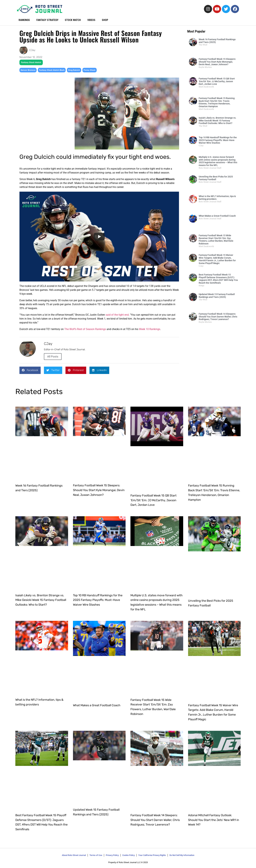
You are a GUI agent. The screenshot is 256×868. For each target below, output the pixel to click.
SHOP (105, 20)
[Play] (99, 237)
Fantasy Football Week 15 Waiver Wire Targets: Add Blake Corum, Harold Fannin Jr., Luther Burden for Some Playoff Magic (217, 259)
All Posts (53, 356)
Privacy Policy (112, 855)
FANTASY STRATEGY (47, 20)
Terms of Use (96, 855)
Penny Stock (90, 70)
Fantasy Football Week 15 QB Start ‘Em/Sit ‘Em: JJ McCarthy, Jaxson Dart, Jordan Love (217, 81)
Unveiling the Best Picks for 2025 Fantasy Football (216, 178)
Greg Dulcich (74, 70)
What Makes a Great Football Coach (217, 216)
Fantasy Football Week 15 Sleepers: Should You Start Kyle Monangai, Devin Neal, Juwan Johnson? (217, 62)
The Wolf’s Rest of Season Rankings (85, 329)
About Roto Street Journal (74, 855)
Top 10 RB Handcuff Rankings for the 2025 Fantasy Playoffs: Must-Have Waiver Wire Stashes (218, 140)
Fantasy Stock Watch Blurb (52, 70)
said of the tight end (117, 315)
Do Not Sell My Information (182, 855)
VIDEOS (92, 20)
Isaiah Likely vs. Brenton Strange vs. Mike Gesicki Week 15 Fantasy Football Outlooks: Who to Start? (217, 121)
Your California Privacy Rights (152, 855)
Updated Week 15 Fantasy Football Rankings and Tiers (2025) (217, 296)
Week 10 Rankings (150, 329)
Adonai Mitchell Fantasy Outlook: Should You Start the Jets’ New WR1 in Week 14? (214, 820)
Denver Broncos (28, 70)
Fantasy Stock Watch (31, 62)
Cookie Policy (128, 855)
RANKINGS (24, 20)
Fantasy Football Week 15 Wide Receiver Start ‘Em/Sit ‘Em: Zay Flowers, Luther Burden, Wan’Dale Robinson (216, 240)
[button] (30, 370)
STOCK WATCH (73, 20)
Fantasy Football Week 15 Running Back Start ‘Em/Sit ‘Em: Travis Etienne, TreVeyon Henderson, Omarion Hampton (217, 102)
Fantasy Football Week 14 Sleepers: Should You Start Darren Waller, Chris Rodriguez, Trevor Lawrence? (218, 317)
